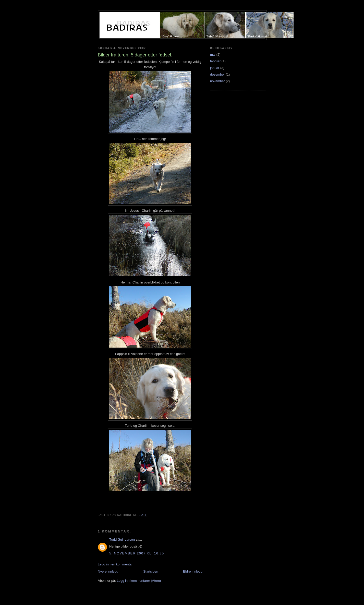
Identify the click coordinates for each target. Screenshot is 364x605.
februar (215, 61)
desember (217, 74)
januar (215, 68)
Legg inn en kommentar (115, 564)
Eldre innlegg (193, 571)
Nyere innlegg (108, 571)
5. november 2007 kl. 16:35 (137, 553)
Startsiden (151, 571)
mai (213, 55)
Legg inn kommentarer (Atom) (139, 581)
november (217, 81)
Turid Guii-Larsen (122, 539)
